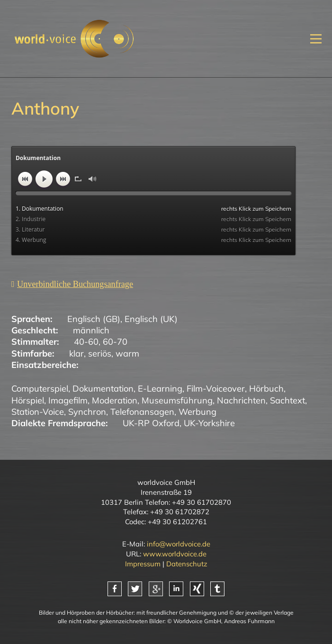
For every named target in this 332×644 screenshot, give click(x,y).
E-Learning (160, 389)
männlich (91, 330)
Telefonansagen (142, 412)
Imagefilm (68, 400)
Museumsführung (177, 400)
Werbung (197, 412)
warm (127, 353)
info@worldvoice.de (179, 544)
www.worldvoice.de (175, 554)
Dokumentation (103, 389)
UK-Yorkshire (209, 423)
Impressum (143, 564)
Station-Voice (38, 412)
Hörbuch (266, 389)
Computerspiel (40, 389)
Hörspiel (28, 400)
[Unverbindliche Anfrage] (72, 284)
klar (76, 353)
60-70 (115, 342)
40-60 (86, 342)
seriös (100, 353)
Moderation (115, 400)
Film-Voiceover (216, 389)
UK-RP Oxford (151, 423)
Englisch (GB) (94, 319)
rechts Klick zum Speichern (256, 209)
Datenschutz (187, 564)
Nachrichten (241, 400)
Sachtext (287, 400)
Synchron (87, 412)
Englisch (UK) (151, 319)
